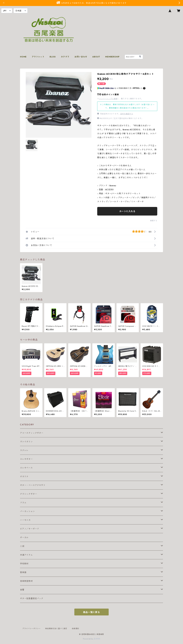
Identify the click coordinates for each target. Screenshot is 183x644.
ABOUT (96, 57)
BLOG (53, 57)
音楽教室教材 (26, 581)
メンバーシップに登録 (108, 99)
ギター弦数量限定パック (32, 598)
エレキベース (26, 468)
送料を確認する (127, 114)
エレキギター (26, 459)
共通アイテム (26, 555)
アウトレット (38, 57)
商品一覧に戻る (91, 612)
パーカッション (27, 511)
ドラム (23, 503)
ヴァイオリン (26, 442)
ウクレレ (24, 450)
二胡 (22, 546)
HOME (23, 57)
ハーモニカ (25, 520)
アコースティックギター (32, 433)
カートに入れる (127, 211)
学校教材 (24, 564)
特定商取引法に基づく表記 (56, 629)
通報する (154, 221)
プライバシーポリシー (31, 629)
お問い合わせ (81, 57)
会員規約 (75, 629)
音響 (22, 590)
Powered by (92, 639)
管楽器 (23, 572)
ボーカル (24, 537)
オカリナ (24, 476)
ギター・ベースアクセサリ (33, 485)
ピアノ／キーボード (30, 529)
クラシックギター (28, 494)
